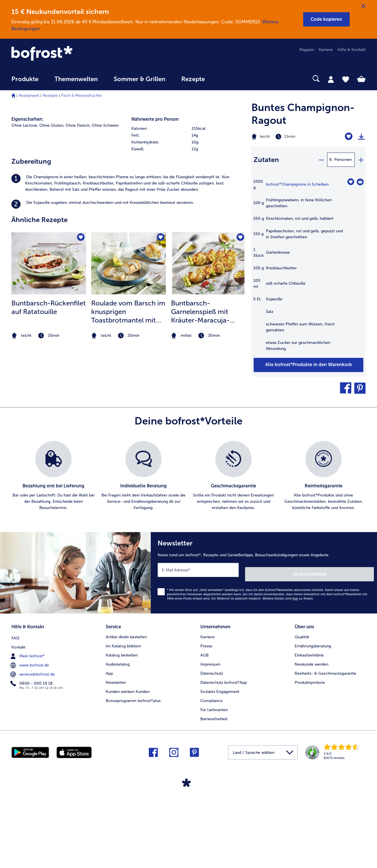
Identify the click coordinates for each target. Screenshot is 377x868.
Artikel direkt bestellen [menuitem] (126, 718)
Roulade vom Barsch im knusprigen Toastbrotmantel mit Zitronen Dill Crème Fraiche (128, 452)
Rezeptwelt (29, 96)
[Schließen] (363, 6)
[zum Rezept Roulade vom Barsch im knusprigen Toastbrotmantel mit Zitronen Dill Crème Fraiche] (129, 403)
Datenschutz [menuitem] (212, 754)
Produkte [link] (25, 79)
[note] (49, 476)
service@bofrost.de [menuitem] (33, 754)
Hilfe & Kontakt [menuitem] (351, 50)
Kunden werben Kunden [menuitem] (128, 772)
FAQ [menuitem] (15, 718)
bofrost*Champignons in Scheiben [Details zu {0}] (297, 184)
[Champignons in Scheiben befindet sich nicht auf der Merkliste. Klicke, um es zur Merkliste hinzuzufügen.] (351, 182)
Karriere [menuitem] (326, 50)
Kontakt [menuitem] (19, 727)
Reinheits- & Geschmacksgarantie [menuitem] (325, 754)
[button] (326, 19)
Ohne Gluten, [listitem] (52, 266)
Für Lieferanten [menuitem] (214, 791)
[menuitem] (25, 82)
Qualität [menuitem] (302, 718)
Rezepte (50, 96)
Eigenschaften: (27, 259)
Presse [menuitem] (206, 727)
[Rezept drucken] (361, 137)
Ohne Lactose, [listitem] (25, 266)
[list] (188, 563)
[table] (308, 268)
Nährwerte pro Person (155, 259)
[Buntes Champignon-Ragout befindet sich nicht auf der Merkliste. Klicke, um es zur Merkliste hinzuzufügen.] (349, 137)
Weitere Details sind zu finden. (288, 682)
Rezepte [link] (193, 79)
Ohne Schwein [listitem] (105, 266)
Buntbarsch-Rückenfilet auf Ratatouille (49, 448)
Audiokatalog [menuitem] (118, 745)
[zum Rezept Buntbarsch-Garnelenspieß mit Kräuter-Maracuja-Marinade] (208, 403)
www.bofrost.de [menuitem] (30, 745)
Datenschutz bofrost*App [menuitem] (224, 763)
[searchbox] (225, 79)
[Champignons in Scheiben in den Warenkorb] (360, 182)
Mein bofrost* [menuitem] (28, 736)
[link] (65, 54)
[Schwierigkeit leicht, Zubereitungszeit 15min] (289, 137)
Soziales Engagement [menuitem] (220, 772)
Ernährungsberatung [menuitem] (313, 727)
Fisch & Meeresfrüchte (81, 96)
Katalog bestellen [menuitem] (122, 736)
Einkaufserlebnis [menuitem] (309, 736)
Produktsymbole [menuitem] (310, 763)
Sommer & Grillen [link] (139, 79)
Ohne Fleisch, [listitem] (78, 266)
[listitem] (129, 324)
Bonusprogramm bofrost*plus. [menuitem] (134, 782)
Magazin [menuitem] (307, 50)
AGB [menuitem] (204, 736)
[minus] (321, 160)
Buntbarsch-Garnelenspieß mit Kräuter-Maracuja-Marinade (200, 452)
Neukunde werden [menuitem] (311, 745)
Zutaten (266, 160)
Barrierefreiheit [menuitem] (214, 800)
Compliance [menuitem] (211, 782)
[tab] (331, 79)
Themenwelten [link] (76, 79)
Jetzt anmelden (350, 657)
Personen (343, 160)
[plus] (361, 160)
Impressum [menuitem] (210, 745)
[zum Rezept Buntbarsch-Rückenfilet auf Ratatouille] (49, 403)
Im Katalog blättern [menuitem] (123, 727)
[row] (188, 269)
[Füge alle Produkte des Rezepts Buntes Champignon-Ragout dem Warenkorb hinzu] (308, 365)
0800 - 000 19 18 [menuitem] (32, 763)
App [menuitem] (109, 754)
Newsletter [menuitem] (116, 763)
